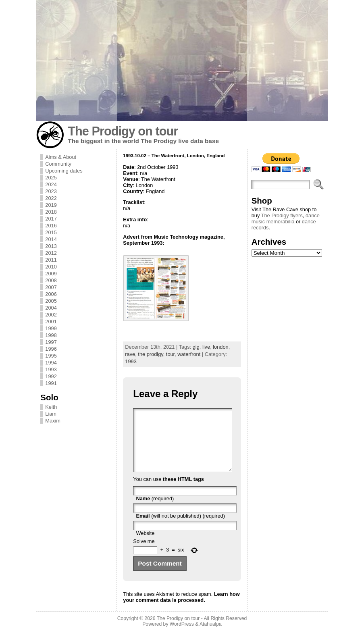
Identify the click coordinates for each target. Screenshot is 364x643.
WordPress (182, 636)
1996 (51, 349)
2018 (51, 212)
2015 (51, 232)
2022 (51, 198)
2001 (51, 321)
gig (196, 347)
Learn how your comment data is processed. (181, 609)
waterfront (189, 354)
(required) (155, 511)
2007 (51, 287)
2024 (51, 184)
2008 (51, 280)
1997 (51, 342)
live (206, 347)
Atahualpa (211, 636)
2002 (51, 315)
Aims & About (61, 157)
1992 (51, 376)
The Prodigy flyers (282, 215)
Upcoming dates (64, 171)
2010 (51, 267)
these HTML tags (183, 491)
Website (145, 545)
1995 (51, 356)
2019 (51, 205)
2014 (51, 239)
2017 (51, 219)
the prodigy (150, 354)
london (220, 347)
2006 (51, 294)
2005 (51, 301)
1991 (51, 383)
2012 (51, 253)
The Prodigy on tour (123, 131)
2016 (51, 226)
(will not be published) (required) (180, 528)
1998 (51, 335)
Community (58, 164)
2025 (51, 178)
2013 (51, 246)
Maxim (53, 421)
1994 (51, 363)
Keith (51, 407)
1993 (51, 369)
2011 (51, 260)
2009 (51, 274)
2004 (51, 308)
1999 (51, 328)
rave (130, 354)
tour (170, 354)
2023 (51, 191)
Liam (51, 414)
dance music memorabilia (286, 218)
